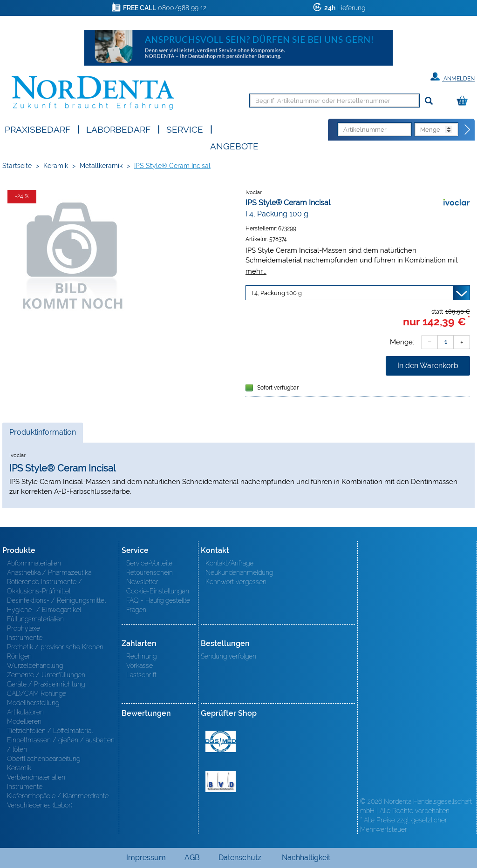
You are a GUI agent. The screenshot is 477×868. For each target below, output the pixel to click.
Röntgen (19, 656)
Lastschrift (141, 675)
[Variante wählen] (358, 293)
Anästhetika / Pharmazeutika (49, 572)
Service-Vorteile (149, 563)
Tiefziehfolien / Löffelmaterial (50, 731)
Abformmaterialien (34, 563)
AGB (192, 858)
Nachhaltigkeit (306, 858)
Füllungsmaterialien (35, 619)
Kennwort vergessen (236, 582)
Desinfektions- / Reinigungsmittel (56, 600)
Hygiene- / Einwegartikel (44, 610)
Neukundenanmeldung (239, 572)
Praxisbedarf (37, 129)
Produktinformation (42, 435)
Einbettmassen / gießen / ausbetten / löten (61, 745)
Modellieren (24, 721)
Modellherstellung (33, 703)
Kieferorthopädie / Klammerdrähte (58, 796)
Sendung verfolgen (228, 656)
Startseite (17, 166)
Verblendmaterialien (36, 777)
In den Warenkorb (428, 366)
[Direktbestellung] (468, 130)
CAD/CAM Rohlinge (37, 693)
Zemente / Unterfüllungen (46, 675)
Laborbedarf (118, 129)
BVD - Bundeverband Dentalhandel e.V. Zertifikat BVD (221, 781)
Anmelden (453, 77)
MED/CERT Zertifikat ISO (221, 741)
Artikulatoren (25, 712)
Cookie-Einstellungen (158, 591)
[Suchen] (429, 101)
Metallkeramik (101, 166)
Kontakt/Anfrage (229, 563)
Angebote (234, 145)
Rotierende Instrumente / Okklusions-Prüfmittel (44, 586)
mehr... (256, 271)
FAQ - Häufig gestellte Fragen (158, 605)
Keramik (56, 166)
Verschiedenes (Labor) (40, 805)
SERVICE (185, 129)
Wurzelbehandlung (35, 666)
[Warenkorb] (464, 101)
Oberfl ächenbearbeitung (44, 759)
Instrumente (25, 638)
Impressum (146, 858)
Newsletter (142, 582)
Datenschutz (240, 858)
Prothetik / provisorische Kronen (55, 647)
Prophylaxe (24, 628)
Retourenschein (150, 572)
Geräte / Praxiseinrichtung (46, 684)
